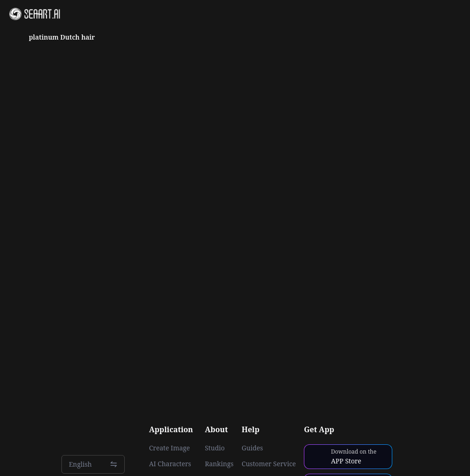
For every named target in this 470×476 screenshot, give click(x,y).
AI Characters (170, 464)
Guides (252, 448)
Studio (215, 448)
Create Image (169, 448)
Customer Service (269, 464)
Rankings (219, 464)
